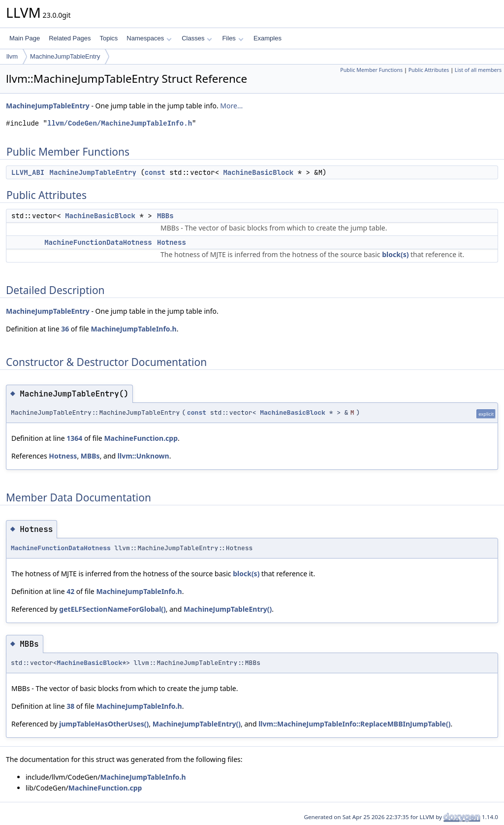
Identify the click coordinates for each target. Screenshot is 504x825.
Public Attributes (429, 70)
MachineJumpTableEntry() (228, 609)
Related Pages (70, 38)
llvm (12, 56)
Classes (197, 38)
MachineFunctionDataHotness (98, 242)
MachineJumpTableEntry (65, 56)
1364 (74, 438)
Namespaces (149, 38)
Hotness (172, 242)
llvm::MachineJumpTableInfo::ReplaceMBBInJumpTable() (354, 724)
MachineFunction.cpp (141, 438)
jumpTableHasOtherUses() (104, 724)
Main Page (25, 38)
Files (233, 38)
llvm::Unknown (143, 456)
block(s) (395, 254)
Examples (268, 38)
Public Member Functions (371, 70)
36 (65, 329)
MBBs (165, 216)
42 (70, 591)
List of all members (478, 70)
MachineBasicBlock (258, 172)
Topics (109, 38)
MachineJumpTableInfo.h (133, 329)
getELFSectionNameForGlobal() (112, 609)
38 (70, 706)
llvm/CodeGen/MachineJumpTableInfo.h (120, 123)
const (155, 172)
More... (231, 106)
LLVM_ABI (28, 172)
